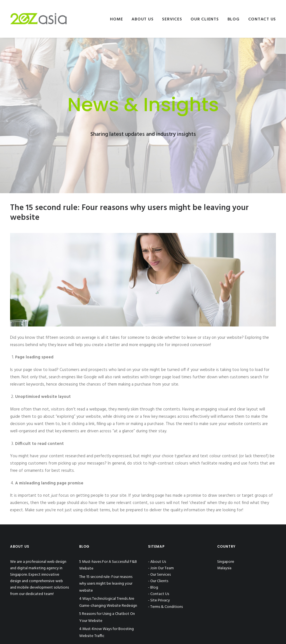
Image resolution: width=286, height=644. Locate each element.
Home (116, 19)
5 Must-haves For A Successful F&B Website (108, 565)
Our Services (160, 575)
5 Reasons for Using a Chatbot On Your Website (107, 617)
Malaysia (224, 568)
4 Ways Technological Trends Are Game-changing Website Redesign (108, 602)
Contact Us (262, 19)
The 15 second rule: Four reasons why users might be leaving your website (106, 584)
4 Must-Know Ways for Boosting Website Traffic (106, 633)
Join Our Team (162, 568)
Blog (234, 19)
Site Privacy (160, 600)
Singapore (226, 562)
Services (172, 19)
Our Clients (205, 19)
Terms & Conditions (167, 607)
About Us (142, 19)
